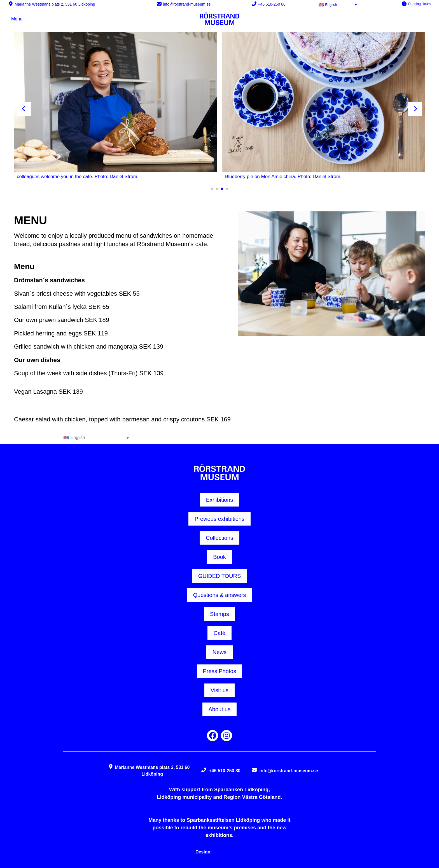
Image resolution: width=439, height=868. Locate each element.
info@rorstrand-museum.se (187, 4)
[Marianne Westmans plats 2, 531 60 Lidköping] (11, 4)
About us (220, 709)
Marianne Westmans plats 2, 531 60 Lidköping (55, 4)
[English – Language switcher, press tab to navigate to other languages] (339, 4)
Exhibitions (220, 500)
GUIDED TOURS (220, 576)
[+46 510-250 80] (254, 4)
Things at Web (228, 852)
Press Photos (220, 671)
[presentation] (24, 109)
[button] (212, 189)
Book (219, 557)
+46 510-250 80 (272, 4)
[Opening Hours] (404, 4)
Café (219, 633)
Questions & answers (220, 595)
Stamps (219, 614)
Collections (219, 538)
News (219, 652)
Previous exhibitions (219, 519)
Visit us (219, 690)
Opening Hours (419, 4)
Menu (17, 19)
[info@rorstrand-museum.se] (159, 4)
